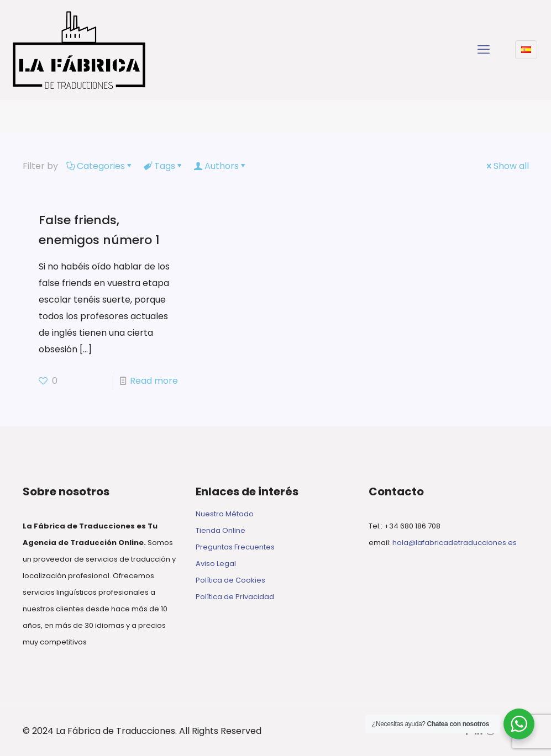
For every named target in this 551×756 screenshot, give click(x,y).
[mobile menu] (484, 50)
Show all (507, 166)
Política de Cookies (230, 580)
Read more (154, 381)
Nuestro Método (225, 514)
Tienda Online (221, 530)
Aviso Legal (216, 564)
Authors (221, 166)
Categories (100, 166)
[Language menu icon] (526, 50)
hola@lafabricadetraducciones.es (455, 543)
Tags (164, 166)
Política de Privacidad (235, 597)
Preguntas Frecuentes (235, 547)
